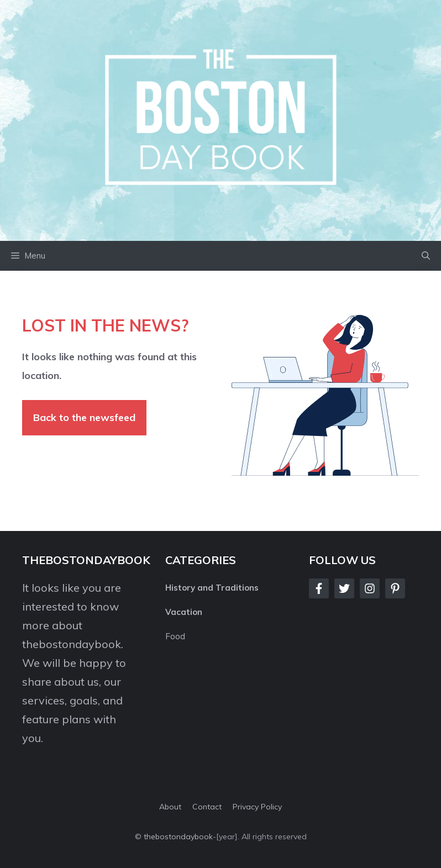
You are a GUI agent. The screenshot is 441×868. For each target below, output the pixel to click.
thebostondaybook (72, 644)
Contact (207, 807)
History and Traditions (212, 588)
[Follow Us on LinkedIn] (395, 588)
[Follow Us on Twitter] (344, 588)
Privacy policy (257, 807)
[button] (426, 256)
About (170, 807)
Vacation (184, 612)
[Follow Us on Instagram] (370, 588)
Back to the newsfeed (84, 417)
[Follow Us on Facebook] (319, 588)
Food (175, 636)
